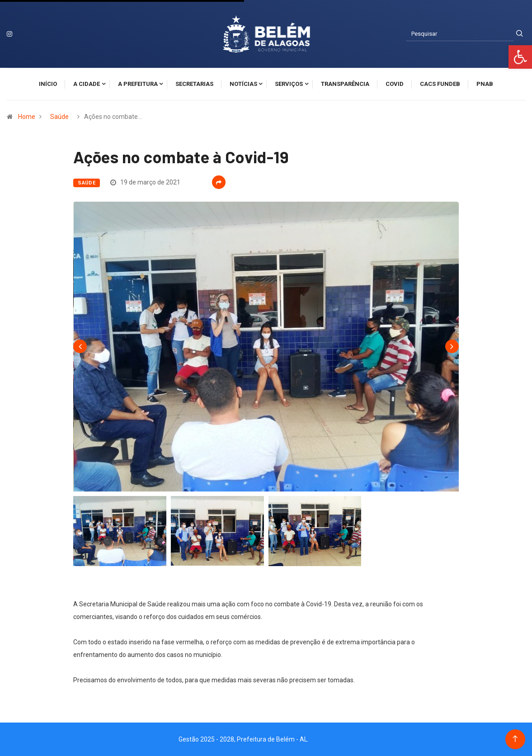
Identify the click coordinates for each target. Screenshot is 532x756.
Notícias (243, 84)
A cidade (87, 84)
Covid (395, 84)
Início (48, 84)
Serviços (289, 84)
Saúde (59, 117)
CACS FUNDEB (440, 84)
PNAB (485, 84)
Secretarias (194, 84)
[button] (520, 57)
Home (27, 117)
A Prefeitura (138, 84)
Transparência (345, 84)
